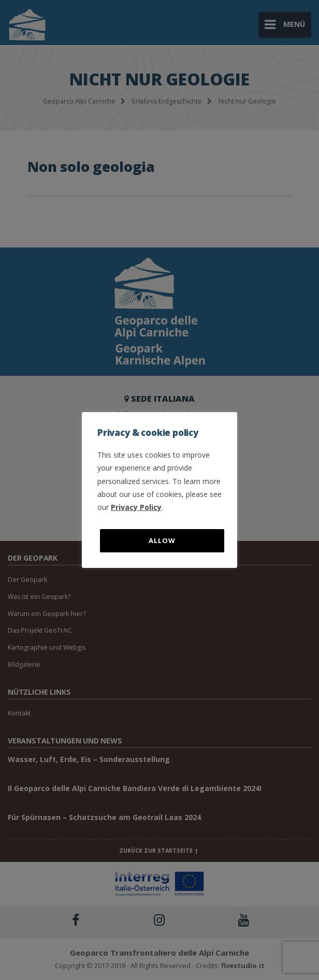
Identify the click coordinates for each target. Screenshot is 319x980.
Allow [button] (162, 540)
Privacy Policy (136, 507)
